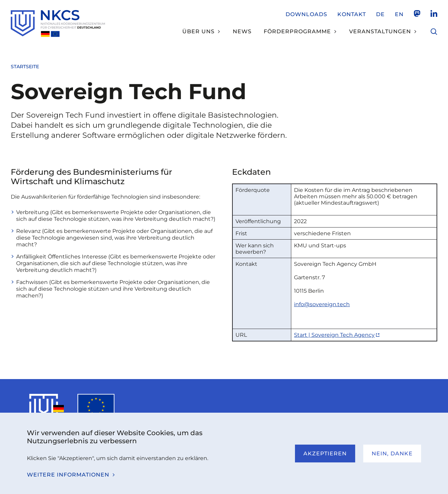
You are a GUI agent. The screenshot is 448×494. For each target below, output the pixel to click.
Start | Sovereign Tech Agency (334, 335)
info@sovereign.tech (322, 304)
